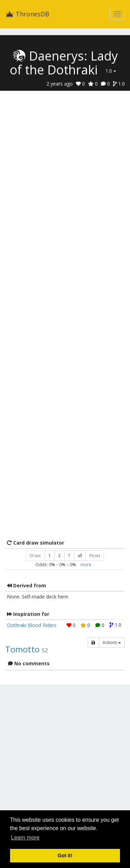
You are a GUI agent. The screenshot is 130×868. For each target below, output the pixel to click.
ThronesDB (27, 14)
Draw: (36, 556)
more (86, 564)
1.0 (111, 71)
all (80, 556)
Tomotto (22, 649)
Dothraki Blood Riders (32, 625)
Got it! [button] (65, 855)
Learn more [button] (25, 838)
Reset (95, 556)
